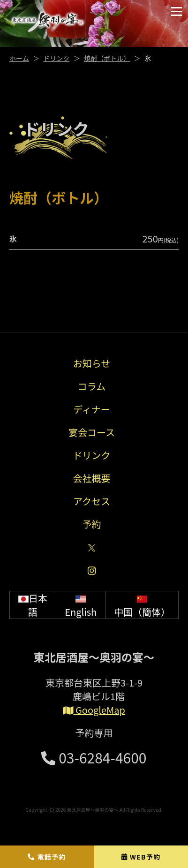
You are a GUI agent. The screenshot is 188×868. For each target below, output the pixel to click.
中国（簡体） (142, 605)
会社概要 (92, 478)
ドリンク (56, 58)
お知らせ (92, 363)
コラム (92, 386)
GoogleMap (94, 710)
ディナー (92, 409)
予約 (92, 524)
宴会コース (92, 432)
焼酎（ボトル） (107, 58)
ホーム (19, 58)
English (81, 605)
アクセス (92, 501)
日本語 (33, 605)
